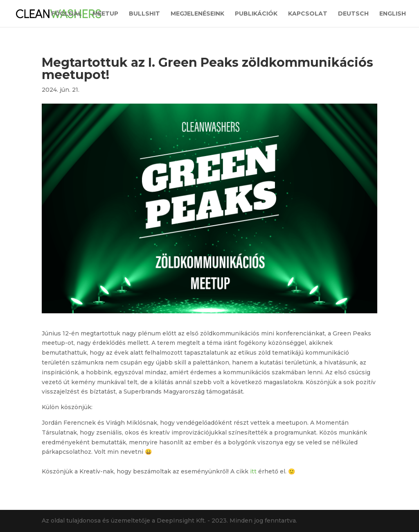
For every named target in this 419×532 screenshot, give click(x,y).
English (393, 14)
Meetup (105, 14)
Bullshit (144, 14)
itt (254, 471)
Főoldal (66, 14)
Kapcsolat (308, 14)
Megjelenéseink (197, 14)
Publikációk (256, 14)
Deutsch (353, 14)
